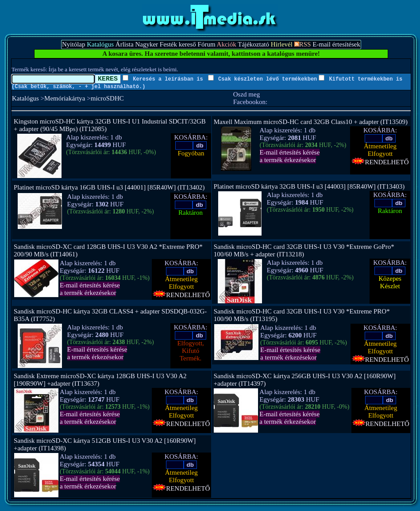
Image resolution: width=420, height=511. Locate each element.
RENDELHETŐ (380, 162)
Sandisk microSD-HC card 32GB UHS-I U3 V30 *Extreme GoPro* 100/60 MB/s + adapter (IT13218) (304, 250)
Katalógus (25, 98)
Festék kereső (178, 44)
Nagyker (146, 44)
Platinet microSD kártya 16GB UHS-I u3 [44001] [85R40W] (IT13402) (109, 187)
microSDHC (107, 98)
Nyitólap (74, 44)
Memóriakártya (65, 98)
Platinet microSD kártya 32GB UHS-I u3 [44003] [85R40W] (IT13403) (309, 186)
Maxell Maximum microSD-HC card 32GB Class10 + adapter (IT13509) (311, 122)
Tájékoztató (253, 44)
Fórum (207, 44)
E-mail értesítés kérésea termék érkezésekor (290, 156)
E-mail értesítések (336, 44)
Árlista (125, 44)
